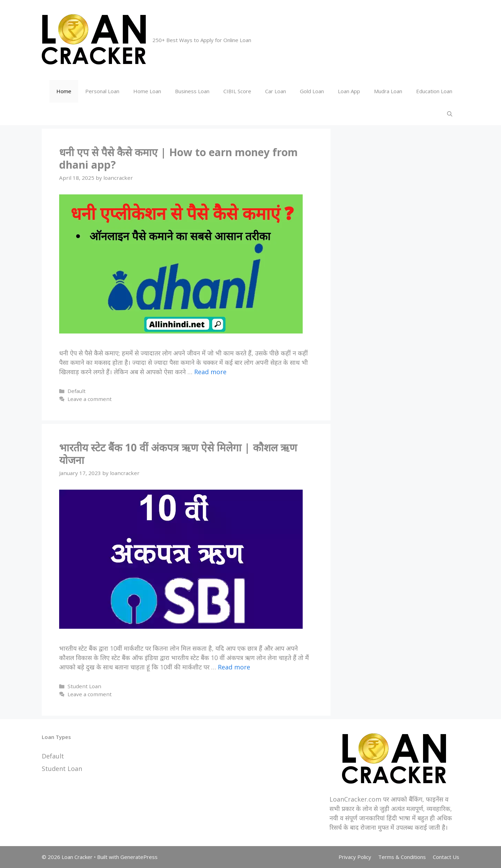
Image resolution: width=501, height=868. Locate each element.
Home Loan (147, 91)
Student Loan (84, 686)
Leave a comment (90, 399)
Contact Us (446, 857)
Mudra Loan (388, 91)
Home (64, 91)
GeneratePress (139, 857)
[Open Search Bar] (450, 114)
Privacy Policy (355, 857)
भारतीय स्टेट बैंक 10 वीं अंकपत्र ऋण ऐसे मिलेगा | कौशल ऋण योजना (178, 454)
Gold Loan (312, 91)
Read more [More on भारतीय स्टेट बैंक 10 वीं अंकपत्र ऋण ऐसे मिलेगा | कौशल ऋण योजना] (234, 667)
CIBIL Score (237, 91)
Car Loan (276, 91)
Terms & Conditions (402, 857)
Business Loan (192, 91)
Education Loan (434, 91)
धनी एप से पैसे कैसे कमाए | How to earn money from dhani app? (178, 158)
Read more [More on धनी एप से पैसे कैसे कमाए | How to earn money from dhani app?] (210, 372)
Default (77, 391)
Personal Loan (102, 91)
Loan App (349, 91)
